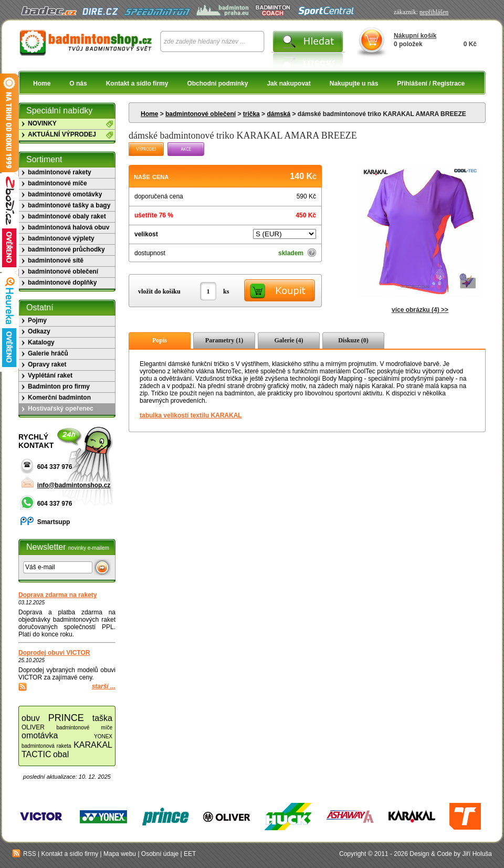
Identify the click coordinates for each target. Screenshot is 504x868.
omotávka (40, 735)
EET (190, 854)
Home (42, 83)
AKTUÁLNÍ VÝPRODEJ (62, 134)
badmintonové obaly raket (67, 216)
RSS (24, 854)
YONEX (103, 736)
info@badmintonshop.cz (74, 485)
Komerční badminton (59, 398)
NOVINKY (42, 123)
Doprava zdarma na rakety (57, 595)
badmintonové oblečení (201, 114)
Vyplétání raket (50, 375)
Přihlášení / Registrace (431, 83)
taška (102, 718)
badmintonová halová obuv (69, 227)
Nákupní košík (415, 36)
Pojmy (37, 320)
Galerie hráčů (48, 353)
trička (251, 114)
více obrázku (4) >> (420, 310)
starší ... (104, 686)
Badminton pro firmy (59, 386)
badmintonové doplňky (62, 283)
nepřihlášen (434, 12)
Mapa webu (120, 854)
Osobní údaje (160, 854)
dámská (279, 114)
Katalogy (41, 342)
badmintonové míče (57, 183)
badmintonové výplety (61, 238)
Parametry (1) (224, 340)
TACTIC (36, 754)
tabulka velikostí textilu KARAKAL (191, 415)
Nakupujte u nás (354, 83)
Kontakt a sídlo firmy (137, 83)
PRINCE (66, 718)
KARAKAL (93, 745)
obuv (31, 718)
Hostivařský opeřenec (61, 409)
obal (61, 754)
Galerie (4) (289, 340)
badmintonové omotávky (65, 194)
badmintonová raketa (46, 746)
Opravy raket (47, 364)
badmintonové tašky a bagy (69, 205)
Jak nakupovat (288, 83)
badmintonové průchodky (66, 249)
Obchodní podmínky (217, 83)
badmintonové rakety (60, 172)
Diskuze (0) (353, 340)
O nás (78, 83)
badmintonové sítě (56, 260)
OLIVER (33, 727)
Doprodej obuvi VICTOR (54, 653)
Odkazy (39, 331)
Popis (160, 340)
